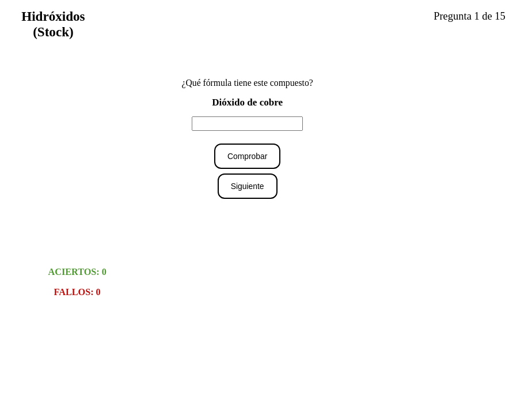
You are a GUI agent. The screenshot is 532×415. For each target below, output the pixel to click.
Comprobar (247, 156)
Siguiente (248, 186)
